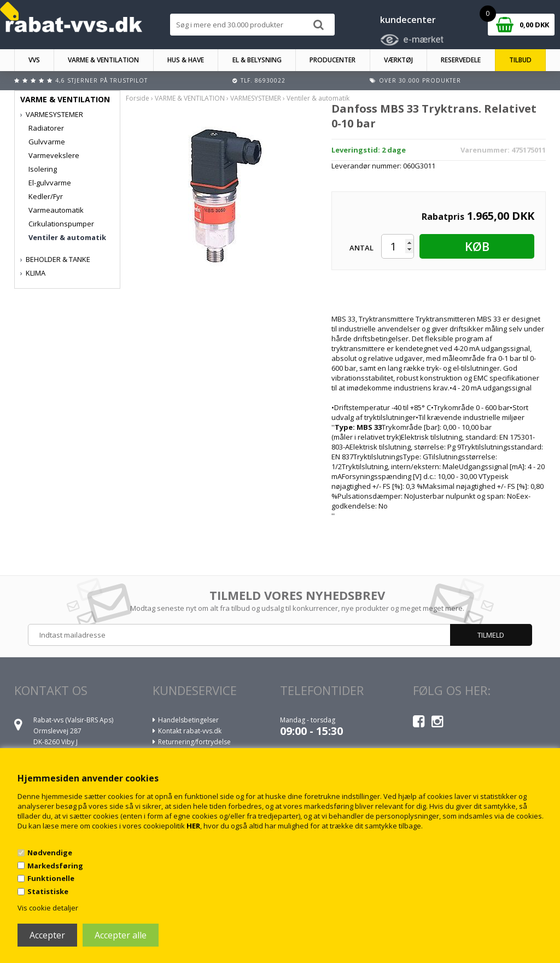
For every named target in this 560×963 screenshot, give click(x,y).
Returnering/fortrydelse (194, 742)
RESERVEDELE (461, 60)
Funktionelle (51, 878)
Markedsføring (55, 866)
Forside (138, 98)
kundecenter (408, 20)
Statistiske (48, 891)
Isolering (43, 169)
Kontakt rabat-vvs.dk (190, 731)
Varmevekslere (54, 155)
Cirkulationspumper (61, 224)
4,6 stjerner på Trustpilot (101, 80)
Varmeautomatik (56, 210)
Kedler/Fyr (46, 196)
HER (193, 826)
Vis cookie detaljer (48, 908)
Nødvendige (50, 853)
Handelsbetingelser (188, 720)
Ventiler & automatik (67, 237)
